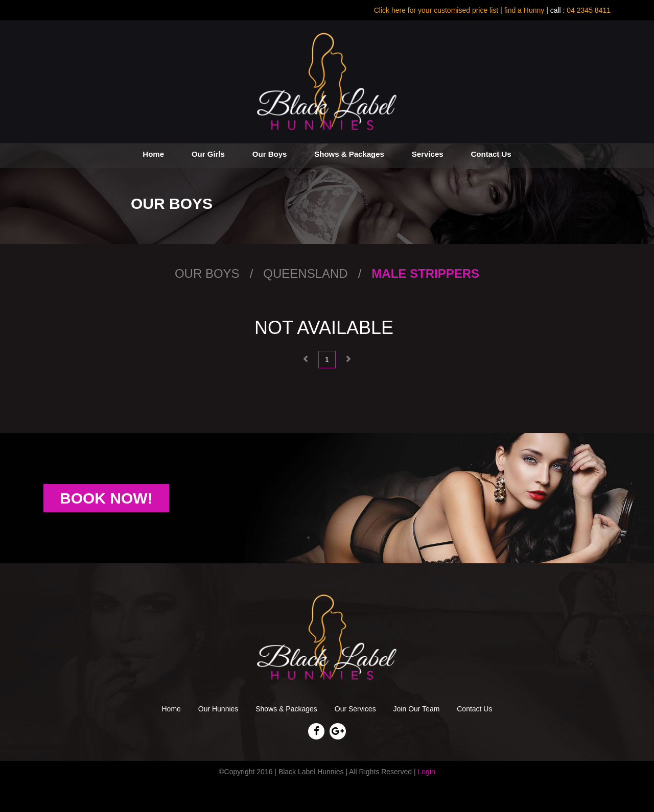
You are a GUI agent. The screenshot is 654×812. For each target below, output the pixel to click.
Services (428, 154)
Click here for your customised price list (436, 10)
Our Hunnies (218, 709)
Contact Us (491, 154)
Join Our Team (417, 709)
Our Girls (208, 154)
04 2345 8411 (588, 10)
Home (153, 154)
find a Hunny (524, 10)
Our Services (355, 709)
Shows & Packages (349, 154)
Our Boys (270, 154)
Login (427, 772)
